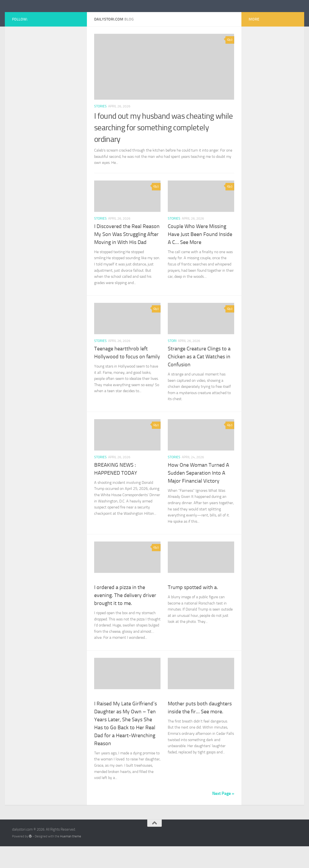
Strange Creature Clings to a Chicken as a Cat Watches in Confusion (199, 378)
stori (172, 363)
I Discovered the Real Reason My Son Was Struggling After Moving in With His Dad (127, 256)
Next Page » (223, 815)
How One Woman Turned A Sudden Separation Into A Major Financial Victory (198, 495)
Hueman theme (71, 858)
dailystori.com (42, 17)
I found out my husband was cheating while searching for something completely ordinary (162, 149)
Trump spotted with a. (193, 609)
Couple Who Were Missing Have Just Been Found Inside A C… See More (200, 256)
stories (100, 128)
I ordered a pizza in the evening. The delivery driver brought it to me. (125, 617)
